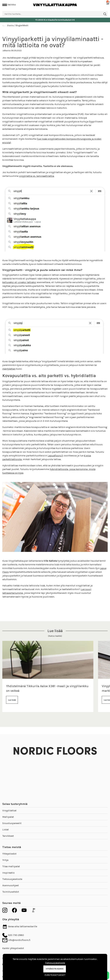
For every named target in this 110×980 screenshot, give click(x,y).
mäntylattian (9, 369)
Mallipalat (8, 817)
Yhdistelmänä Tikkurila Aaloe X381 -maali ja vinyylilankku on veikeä (47, 688)
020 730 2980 (13, 935)
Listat (6, 830)
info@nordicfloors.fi (16, 940)
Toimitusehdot (11, 892)
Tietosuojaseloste (12, 879)
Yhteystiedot (9, 854)
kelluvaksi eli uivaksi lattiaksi (19, 282)
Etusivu (10, 25)
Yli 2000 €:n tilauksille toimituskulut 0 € (55, 20)
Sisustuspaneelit (12, 823)
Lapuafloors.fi (55, 456)
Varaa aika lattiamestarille (20, 926)
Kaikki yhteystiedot (13, 948)
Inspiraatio (8, 873)
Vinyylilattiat (9, 811)
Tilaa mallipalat (11, 866)
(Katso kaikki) (55, 636)
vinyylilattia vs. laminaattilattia (37, 176)
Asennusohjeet (11, 885)
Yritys (5, 860)
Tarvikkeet (8, 836)
